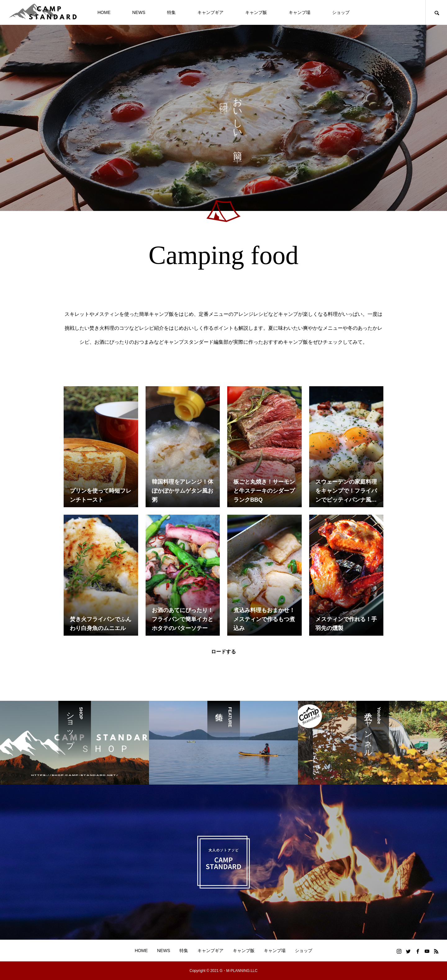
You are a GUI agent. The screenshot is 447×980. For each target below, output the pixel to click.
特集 (171, 12)
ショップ (341, 12)
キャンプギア (210, 12)
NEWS (139, 12)
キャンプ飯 (256, 12)
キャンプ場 (300, 12)
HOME (104, 12)
